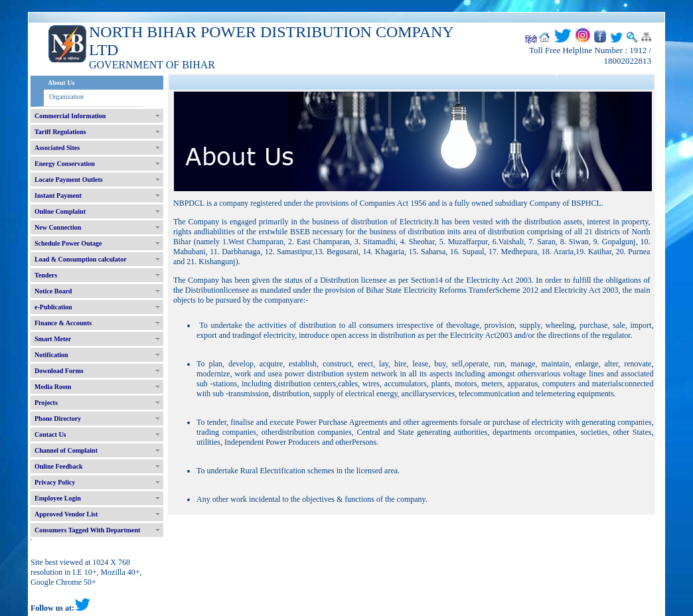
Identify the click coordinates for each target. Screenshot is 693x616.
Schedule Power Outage (68, 243)
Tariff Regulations (60, 132)
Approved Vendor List (66, 514)
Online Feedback (59, 466)
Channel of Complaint (66, 450)
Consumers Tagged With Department (87, 530)
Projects (46, 403)
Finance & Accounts (63, 323)
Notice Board (53, 291)
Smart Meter (53, 339)
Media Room (53, 387)
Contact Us (50, 434)
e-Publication (53, 307)
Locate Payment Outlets (69, 180)
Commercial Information (70, 116)
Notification (51, 355)
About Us (61, 83)
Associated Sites (57, 148)
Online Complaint (60, 211)
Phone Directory (58, 419)
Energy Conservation (65, 164)
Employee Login (58, 498)
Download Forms (59, 371)
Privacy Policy (55, 482)
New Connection (58, 227)
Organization (66, 97)
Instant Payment (58, 195)
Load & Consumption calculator (81, 259)
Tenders (46, 275)
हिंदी (531, 40)
